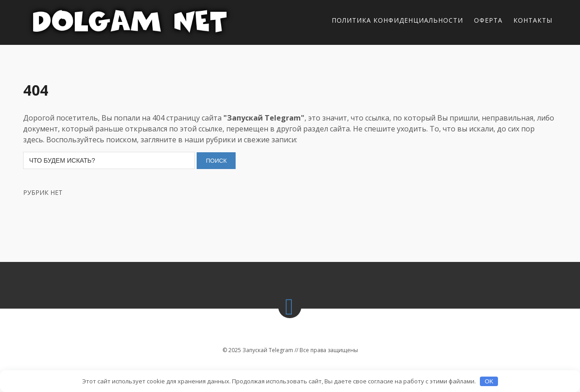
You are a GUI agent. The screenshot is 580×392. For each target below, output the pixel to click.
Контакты (533, 20)
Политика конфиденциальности (397, 20)
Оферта (488, 20)
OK (489, 381)
